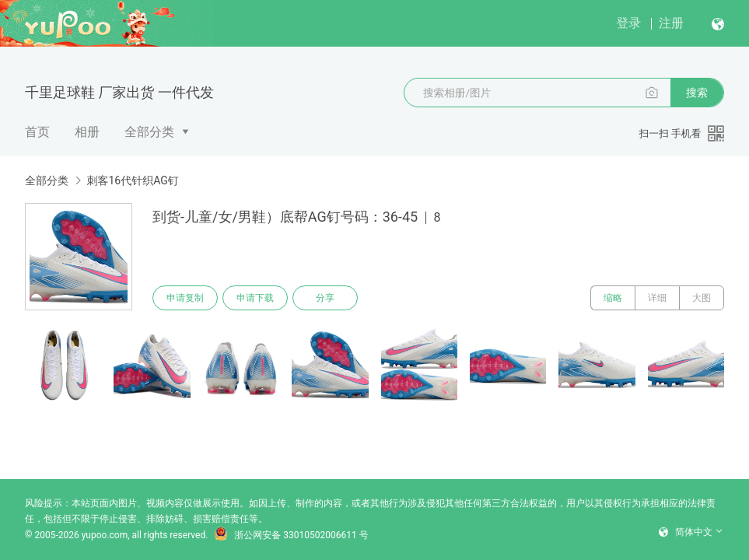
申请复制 (185, 298)
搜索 (697, 93)
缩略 (613, 298)
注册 (671, 23)
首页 (37, 132)
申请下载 (255, 298)
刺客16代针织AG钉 (132, 180)
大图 (702, 298)
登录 (628, 23)
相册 (87, 132)
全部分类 (149, 132)
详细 (657, 298)
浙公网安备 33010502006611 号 (291, 535)
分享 (325, 298)
